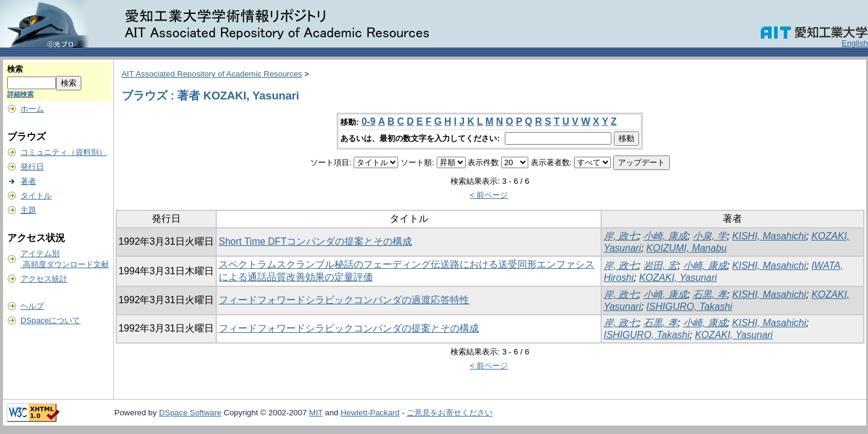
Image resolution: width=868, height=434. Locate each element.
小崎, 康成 (665, 236)
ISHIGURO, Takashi (689, 307)
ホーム (32, 109)
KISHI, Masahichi (770, 236)
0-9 (368, 121)
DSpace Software (190, 413)
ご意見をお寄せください (450, 413)
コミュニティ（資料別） (64, 152)
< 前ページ (489, 195)
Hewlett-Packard (370, 413)
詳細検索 (20, 94)
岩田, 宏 (660, 266)
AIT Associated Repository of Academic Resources (212, 74)
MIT (316, 413)
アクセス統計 (44, 279)
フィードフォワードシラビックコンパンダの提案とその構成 (349, 328)
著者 (28, 181)
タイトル (36, 196)
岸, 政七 (621, 236)
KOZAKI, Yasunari (678, 278)
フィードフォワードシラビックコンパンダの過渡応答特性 (344, 300)
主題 (28, 210)
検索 (15, 69)
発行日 (32, 167)
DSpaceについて (50, 320)
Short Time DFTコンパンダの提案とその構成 (315, 241)
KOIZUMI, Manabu (686, 248)
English (855, 43)
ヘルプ (32, 306)
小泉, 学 (710, 236)
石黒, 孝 (710, 294)
